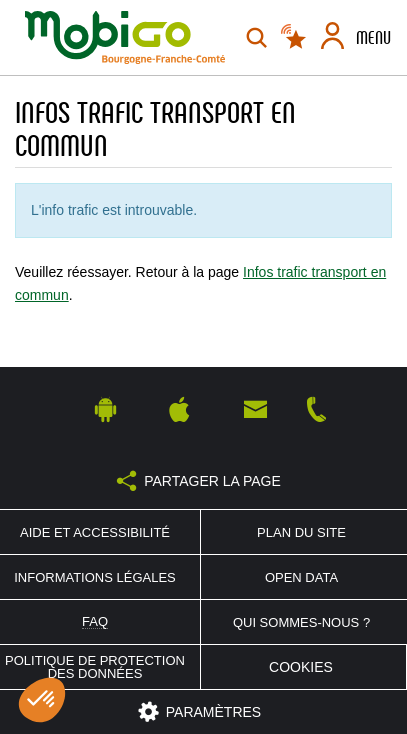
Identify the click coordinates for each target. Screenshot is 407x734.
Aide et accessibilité (95, 532)
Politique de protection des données (95, 667)
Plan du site (301, 532)
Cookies (301, 667)
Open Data (301, 577)
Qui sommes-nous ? (301, 622)
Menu (373, 38)
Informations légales (95, 577)
